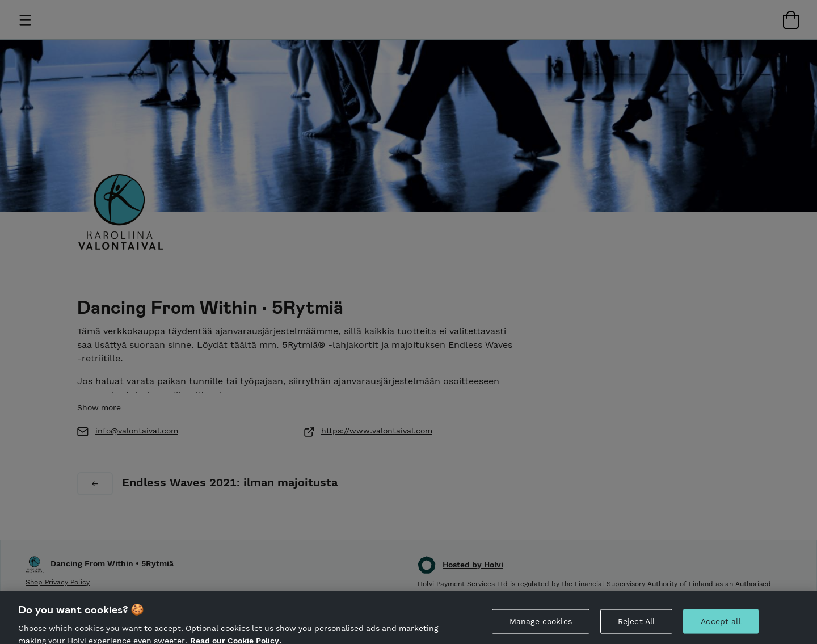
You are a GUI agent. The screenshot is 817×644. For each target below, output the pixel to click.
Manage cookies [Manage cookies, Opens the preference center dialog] (541, 626)
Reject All (636, 626)
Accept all (721, 626)
